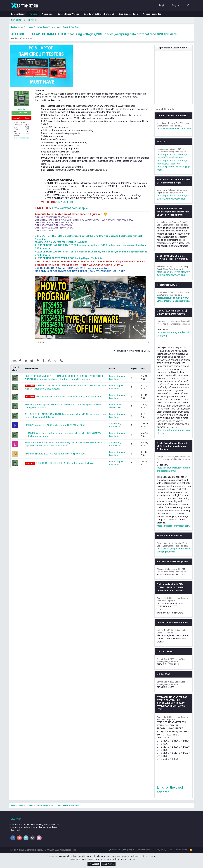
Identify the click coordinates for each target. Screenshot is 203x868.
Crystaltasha (162, 543)
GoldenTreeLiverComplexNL (172, 116)
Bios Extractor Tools (128, 14)
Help (170, 850)
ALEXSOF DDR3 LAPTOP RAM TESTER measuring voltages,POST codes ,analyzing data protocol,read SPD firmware (65, 416)
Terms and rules (144, 850)
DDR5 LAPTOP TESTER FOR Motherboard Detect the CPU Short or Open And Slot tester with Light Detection (65, 387)
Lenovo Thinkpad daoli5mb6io (173, 623)
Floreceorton (162, 149)
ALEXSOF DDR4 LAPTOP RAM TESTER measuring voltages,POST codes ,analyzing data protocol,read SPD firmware (94, 34)
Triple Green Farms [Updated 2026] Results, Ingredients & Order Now (172, 446)
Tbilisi (27, 134)
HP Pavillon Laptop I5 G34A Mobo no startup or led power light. (55, 454)
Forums (33, 14)
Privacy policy (160, 850)
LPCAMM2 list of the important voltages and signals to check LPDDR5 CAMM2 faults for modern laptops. (63, 435)
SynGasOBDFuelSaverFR (170, 536)
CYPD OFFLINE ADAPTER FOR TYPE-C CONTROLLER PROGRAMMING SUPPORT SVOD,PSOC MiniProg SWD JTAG (172, 703)
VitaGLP (161, 142)
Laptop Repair (18, 14)
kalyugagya (162, 190)
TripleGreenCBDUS (167, 285)
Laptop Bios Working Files (168, 152)
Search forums (31, 20)
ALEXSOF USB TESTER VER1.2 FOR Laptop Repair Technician (60, 463)
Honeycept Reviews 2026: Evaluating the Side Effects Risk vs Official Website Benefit (173, 212)
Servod (160, 659)
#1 (149, 342)
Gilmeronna (162, 292)
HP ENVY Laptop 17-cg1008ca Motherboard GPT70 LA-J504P (55, 425)
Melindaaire (162, 123)
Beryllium (114, 850)
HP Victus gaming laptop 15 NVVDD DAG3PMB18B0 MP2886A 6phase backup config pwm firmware (63, 406)
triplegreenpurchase (166, 321)
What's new (47, 14)
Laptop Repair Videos (69, 14)
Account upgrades (152, 14)
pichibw (160, 630)
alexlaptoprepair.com (22, 138)
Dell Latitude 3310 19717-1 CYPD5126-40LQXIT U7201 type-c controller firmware (171, 587)
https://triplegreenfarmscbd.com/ (174, 526)
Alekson (160, 569)
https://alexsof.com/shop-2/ (70, 208)
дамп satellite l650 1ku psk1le (172, 562)
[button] (54, 14)
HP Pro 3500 (163, 674)
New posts (16, 20)
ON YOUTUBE (65, 202)
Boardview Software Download (99, 14)
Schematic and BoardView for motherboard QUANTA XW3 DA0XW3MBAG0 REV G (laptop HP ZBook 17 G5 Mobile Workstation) (65, 444)
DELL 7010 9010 (165, 652)
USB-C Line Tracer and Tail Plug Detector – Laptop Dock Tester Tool (63, 397)
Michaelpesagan (164, 222)
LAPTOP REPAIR (17, 850)
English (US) (129, 850)
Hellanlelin (161, 266)
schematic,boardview (36, 850)
